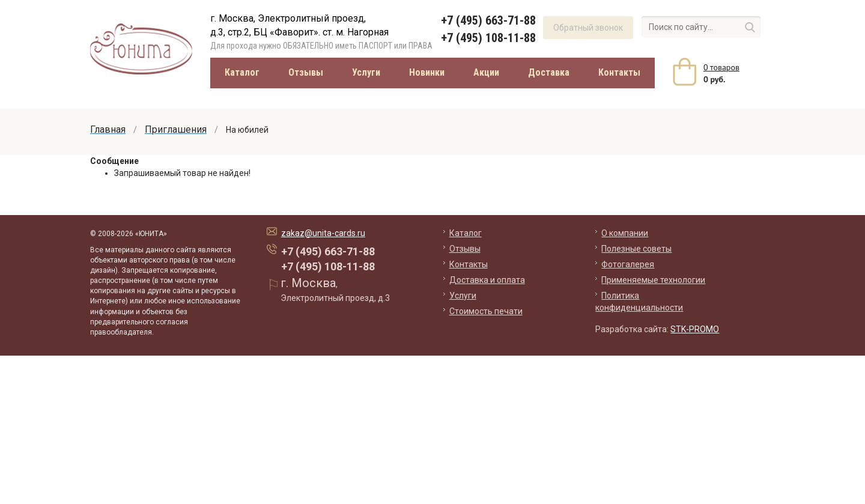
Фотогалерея (628, 264)
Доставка (549, 72)
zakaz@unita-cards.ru (323, 233)
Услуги (366, 72)
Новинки (427, 72)
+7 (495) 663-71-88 (488, 20)
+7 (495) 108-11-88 (488, 38)
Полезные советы (636, 249)
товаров (721, 67)
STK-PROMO (695, 329)
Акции (486, 72)
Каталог (242, 72)
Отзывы (306, 72)
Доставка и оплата (487, 280)
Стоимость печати (486, 311)
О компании (625, 233)
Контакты (619, 72)
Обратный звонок (588, 28)
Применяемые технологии (653, 280)
